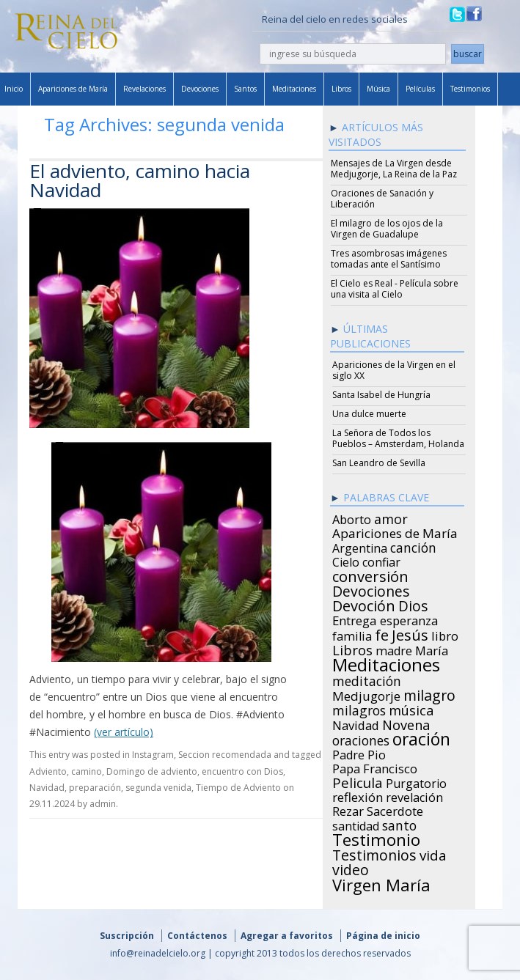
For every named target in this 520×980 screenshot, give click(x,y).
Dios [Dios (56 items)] (413, 604)
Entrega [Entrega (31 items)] (355, 619)
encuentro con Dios (242, 771)
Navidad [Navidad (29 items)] (356, 723)
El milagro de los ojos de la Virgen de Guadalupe (387, 229)
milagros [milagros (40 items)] (359, 708)
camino (87, 771)
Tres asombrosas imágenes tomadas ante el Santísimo (389, 259)
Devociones (200, 89)
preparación (95, 788)
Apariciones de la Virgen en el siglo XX (394, 370)
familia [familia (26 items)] (352, 634)
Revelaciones (144, 89)
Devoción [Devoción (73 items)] (364, 604)
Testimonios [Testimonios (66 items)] (374, 853)
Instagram (153, 755)
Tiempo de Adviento (238, 788)
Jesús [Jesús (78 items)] (410, 633)
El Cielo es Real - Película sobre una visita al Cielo (395, 289)
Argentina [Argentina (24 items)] (360, 546)
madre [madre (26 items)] (394, 649)
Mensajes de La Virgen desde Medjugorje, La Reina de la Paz (394, 169)
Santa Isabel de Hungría (381, 395)
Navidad (47, 788)
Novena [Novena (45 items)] (406, 723)
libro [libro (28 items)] (445, 634)
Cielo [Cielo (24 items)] (346, 560)
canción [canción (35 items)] (413, 545)
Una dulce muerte (369, 414)
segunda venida (158, 788)
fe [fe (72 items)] (382, 633)
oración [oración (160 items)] (421, 737)
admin (103, 804)
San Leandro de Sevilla (379, 463)
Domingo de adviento (152, 771)
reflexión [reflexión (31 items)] (358, 795)
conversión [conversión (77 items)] (370, 574)
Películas (420, 89)
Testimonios (470, 89)
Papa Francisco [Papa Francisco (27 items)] (375, 767)
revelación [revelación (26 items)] (414, 795)
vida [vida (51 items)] (433, 853)
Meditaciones (294, 89)
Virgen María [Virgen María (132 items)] (381, 883)
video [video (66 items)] (351, 868)
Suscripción (127, 936)
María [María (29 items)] (432, 649)
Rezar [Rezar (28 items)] (348, 809)
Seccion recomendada (225, 755)
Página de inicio (383, 936)
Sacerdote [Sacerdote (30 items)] (395, 809)
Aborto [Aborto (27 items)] (352, 517)
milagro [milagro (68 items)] (429, 693)
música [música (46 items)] (411, 708)
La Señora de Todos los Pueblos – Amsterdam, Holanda (398, 438)
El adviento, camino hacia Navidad (140, 180)
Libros (341, 89)
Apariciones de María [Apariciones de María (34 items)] (395, 531)
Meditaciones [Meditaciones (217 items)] (386, 663)
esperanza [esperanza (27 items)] (409, 619)
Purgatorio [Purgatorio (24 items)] (416, 781)
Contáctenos (197, 936)
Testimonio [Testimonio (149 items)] (376, 838)
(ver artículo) (124, 732)
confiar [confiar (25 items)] (381, 560)
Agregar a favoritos (287, 936)
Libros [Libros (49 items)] (352, 648)
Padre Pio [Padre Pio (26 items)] (359, 753)
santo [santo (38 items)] (399, 823)
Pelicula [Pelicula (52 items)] (358, 781)
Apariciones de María (73, 89)
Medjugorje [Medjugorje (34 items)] (366, 694)
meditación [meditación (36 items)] (367, 679)
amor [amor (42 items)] (391, 517)
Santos (245, 89)
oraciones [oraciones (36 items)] (361, 738)
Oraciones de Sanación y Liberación (382, 199)
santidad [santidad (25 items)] (356, 824)
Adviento (48, 771)
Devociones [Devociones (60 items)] (371, 589)
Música (378, 89)
